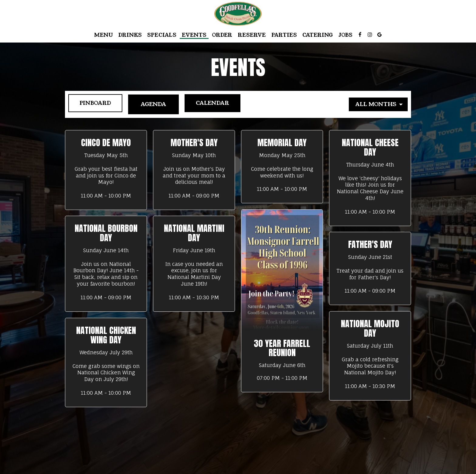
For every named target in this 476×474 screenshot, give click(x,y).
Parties (284, 35)
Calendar (213, 104)
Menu (104, 35)
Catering (318, 35)
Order (222, 35)
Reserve (252, 35)
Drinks (130, 35)
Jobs (345, 35)
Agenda (152, 104)
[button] (106, 170)
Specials (162, 35)
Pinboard (91, 104)
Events (194, 35)
